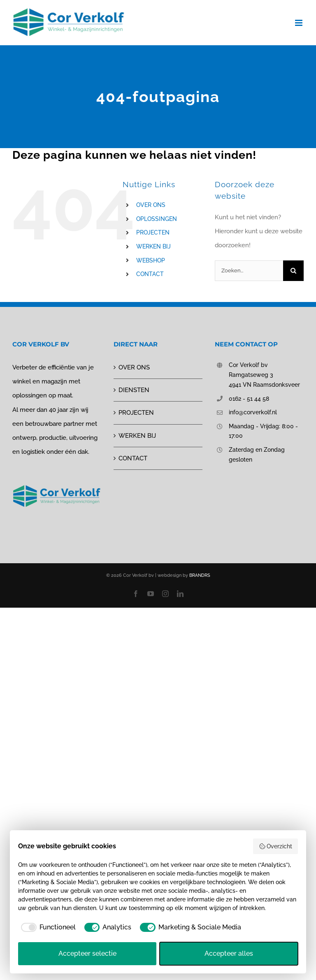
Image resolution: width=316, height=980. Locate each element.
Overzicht (276, 846)
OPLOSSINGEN (157, 219)
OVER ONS (151, 205)
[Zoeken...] (249, 271)
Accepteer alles (229, 953)
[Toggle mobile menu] (299, 23)
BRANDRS (200, 575)
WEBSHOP (151, 260)
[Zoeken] (293, 271)
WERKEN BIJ (153, 246)
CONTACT (150, 274)
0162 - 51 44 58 (249, 399)
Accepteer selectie (87, 953)
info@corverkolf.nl (253, 412)
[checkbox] (47, 927)
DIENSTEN (134, 390)
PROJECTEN (153, 232)
